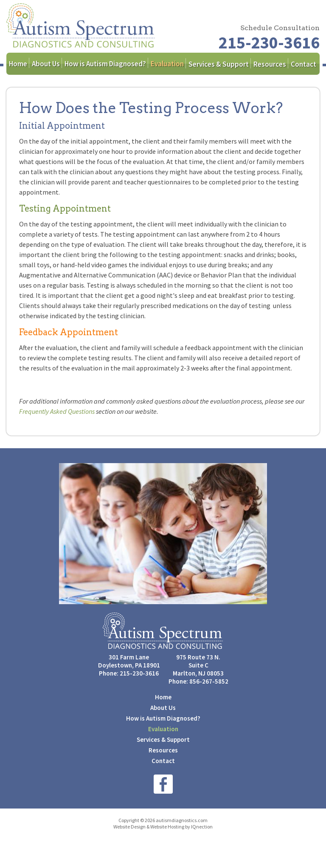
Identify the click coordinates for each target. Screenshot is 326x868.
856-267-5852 (209, 681)
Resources (270, 64)
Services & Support (219, 64)
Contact (304, 64)
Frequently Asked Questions (57, 411)
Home (18, 64)
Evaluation (167, 64)
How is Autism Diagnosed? (105, 64)
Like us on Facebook (163, 784)
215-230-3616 (269, 42)
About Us (46, 64)
